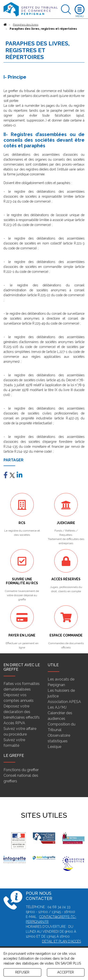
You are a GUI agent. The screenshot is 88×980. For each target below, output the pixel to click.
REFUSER (22, 972)
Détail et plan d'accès (61, 941)
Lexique (54, 747)
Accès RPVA (14, 723)
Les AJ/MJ (57, 707)
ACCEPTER (66, 972)
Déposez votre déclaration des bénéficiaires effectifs (22, 712)
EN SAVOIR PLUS (68, 963)
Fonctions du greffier (21, 770)
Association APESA (64, 702)
